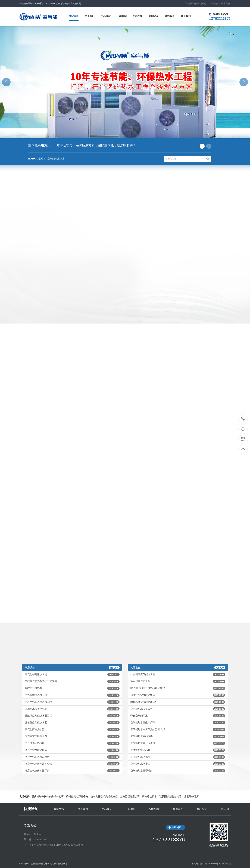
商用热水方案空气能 (72, 709)
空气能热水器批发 (178, 757)
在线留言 (214, 4)
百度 (197, 4)
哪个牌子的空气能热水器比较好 (178, 688)
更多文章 (114, 668)
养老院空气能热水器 (72, 723)
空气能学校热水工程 (72, 695)
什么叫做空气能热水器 (178, 675)
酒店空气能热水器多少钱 (72, 764)
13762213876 (243, 419)
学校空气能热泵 (72, 688)
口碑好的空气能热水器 (178, 695)
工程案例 (130, 809)
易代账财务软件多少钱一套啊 (48, 797)
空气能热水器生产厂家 (178, 723)
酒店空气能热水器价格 (72, 757)
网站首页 (59, 809)
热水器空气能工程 (178, 681)
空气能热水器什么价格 (178, 743)
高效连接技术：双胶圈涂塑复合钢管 (162, 797)
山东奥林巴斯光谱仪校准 (104, 797)
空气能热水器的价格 (178, 736)
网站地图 (189, 4)
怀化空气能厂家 (178, 716)
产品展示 (107, 809)
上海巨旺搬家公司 (130, 797)
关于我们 (83, 809)
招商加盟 (154, 809)
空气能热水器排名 (178, 764)
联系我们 (226, 4)
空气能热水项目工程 (178, 709)
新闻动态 (178, 809)
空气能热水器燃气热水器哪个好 (178, 730)
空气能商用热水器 (72, 730)
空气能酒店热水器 (72, 743)
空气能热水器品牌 (178, 750)
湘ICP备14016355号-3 (210, 864)
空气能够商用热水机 (72, 675)
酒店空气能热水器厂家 (72, 771)
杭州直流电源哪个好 (77, 797)
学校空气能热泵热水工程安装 (72, 681)
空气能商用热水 (55, 160)
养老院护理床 (191, 797)
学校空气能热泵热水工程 (72, 702)
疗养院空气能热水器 (72, 736)
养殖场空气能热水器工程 (72, 716)
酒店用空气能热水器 (72, 750)
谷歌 (203, 4)
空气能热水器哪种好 (178, 771)
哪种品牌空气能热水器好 (178, 702)
